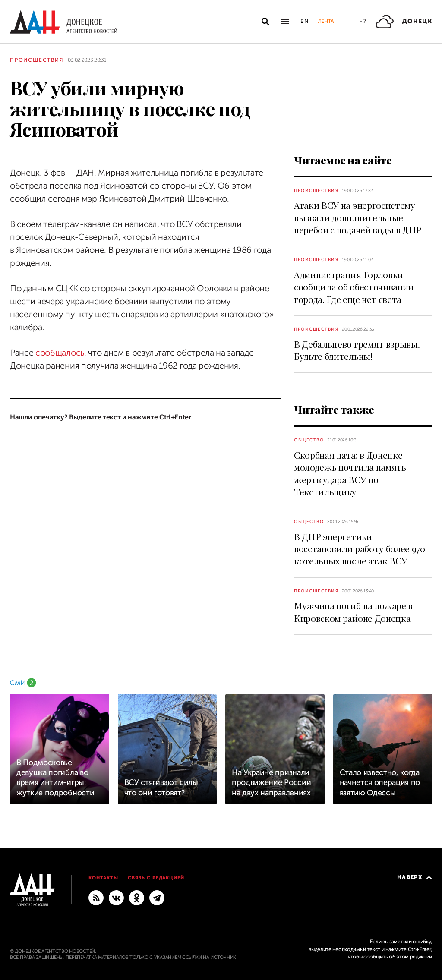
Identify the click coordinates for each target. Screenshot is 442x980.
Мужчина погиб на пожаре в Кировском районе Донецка (353, 611)
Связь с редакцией (156, 878)
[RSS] (96, 897)
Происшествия (37, 60)
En (305, 21)
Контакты (103, 878)
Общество (309, 440)
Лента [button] (326, 21)
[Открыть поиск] (265, 22)
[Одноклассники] (137, 897)
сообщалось (60, 353)
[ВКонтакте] (116, 897)
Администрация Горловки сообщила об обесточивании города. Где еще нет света (354, 287)
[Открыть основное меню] (285, 22)
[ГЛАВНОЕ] (157, 897)
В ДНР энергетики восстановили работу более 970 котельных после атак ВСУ (360, 549)
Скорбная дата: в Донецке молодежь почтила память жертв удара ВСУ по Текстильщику (350, 473)
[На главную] (63, 22)
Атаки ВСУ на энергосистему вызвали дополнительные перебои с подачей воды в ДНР (358, 217)
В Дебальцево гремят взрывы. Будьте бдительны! (357, 350)
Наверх (415, 877)
